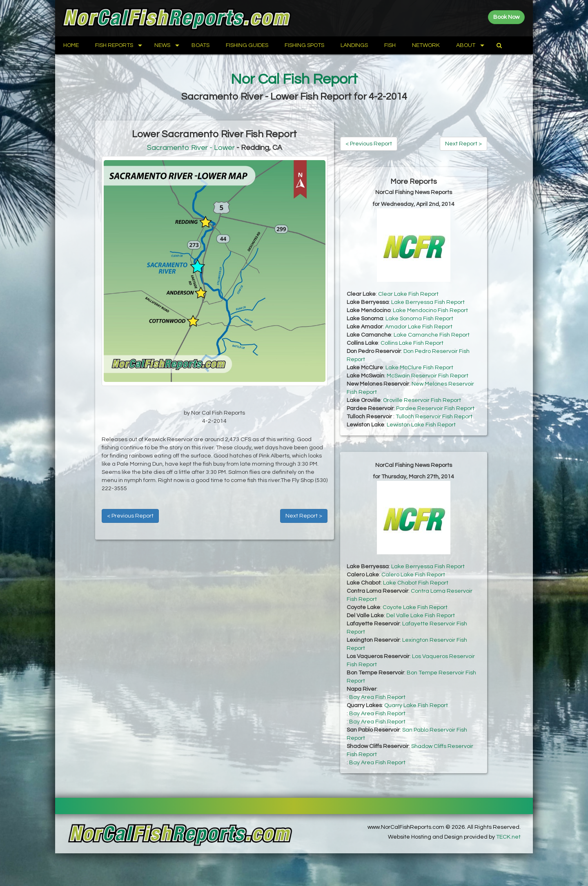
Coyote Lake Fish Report (415, 607)
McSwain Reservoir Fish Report (428, 376)
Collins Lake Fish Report (412, 343)
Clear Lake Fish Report (408, 294)
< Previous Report (130, 516)
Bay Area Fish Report (377, 697)
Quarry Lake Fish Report (416, 705)
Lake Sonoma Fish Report (419, 319)
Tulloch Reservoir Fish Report (434, 417)
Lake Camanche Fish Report (432, 335)
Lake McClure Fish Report (419, 368)
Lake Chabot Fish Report (416, 583)
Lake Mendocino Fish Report (430, 310)
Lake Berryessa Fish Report (428, 302)
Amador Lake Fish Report (419, 327)
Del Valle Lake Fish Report (421, 616)
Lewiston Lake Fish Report (421, 425)
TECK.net (508, 837)
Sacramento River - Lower (191, 148)
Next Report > (304, 516)
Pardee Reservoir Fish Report (435, 408)
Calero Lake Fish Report (413, 575)
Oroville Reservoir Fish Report (422, 400)
